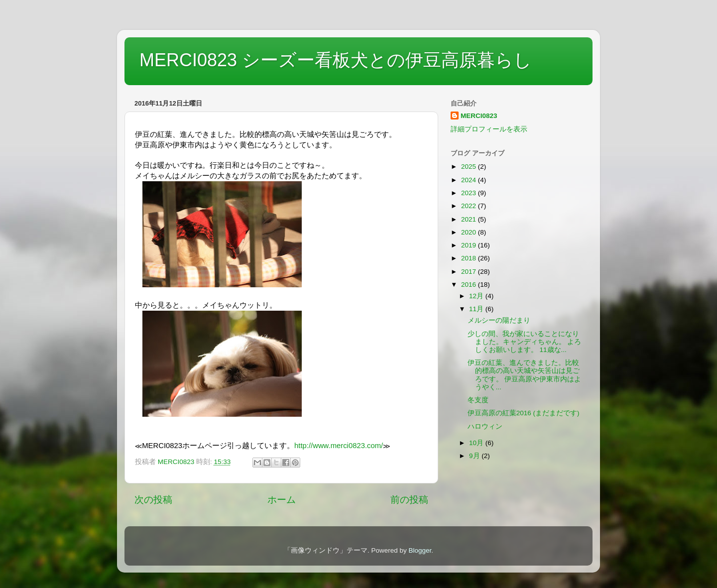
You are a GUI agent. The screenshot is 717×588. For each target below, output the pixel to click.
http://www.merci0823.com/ (339, 446)
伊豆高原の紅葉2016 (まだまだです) (524, 413)
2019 (470, 245)
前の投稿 (409, 500)
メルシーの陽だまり (499, 320)
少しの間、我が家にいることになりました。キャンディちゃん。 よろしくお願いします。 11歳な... (525, 342)
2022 (470, 206)
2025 (470, 167)
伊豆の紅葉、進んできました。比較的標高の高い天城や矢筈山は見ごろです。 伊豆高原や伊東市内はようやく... (525, 375)
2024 (470, 180)
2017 (470, 272)
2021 (470, 219)
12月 (477, 296)
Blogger (420, 550)
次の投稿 (153, 500)
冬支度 (478, 400)
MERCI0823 (479, 116)
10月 (477, 443)
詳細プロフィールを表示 (489, 129)
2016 (470, 285)
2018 (470, 258)
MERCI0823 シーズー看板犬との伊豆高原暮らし (336, 60)
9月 (475, 456)
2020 (470, 232)
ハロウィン (485, 426)
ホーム (282, 500)
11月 (477, 309)
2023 (470, 193)
